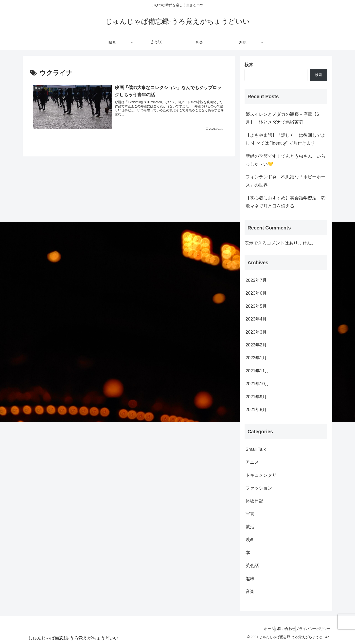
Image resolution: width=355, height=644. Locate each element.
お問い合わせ (278, 629)
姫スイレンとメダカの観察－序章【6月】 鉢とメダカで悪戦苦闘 (282, 118)
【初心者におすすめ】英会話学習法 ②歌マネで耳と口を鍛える (285, 202)
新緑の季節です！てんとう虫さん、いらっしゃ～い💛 (285, 160)
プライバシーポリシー (310, 629)
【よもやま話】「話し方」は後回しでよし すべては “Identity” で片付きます (285, 139)
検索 (249, 65)
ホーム (257, 629)
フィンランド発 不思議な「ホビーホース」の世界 (285, 181)
